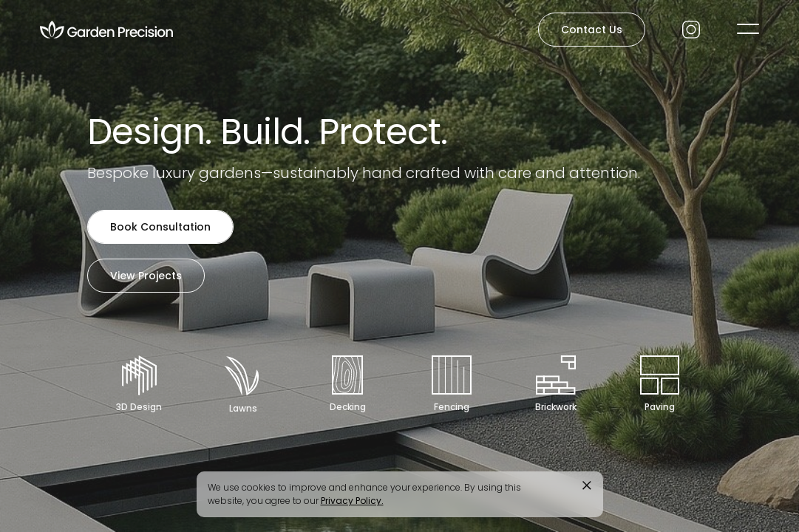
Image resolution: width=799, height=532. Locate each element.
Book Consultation (160, 227)
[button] (748, 29)
